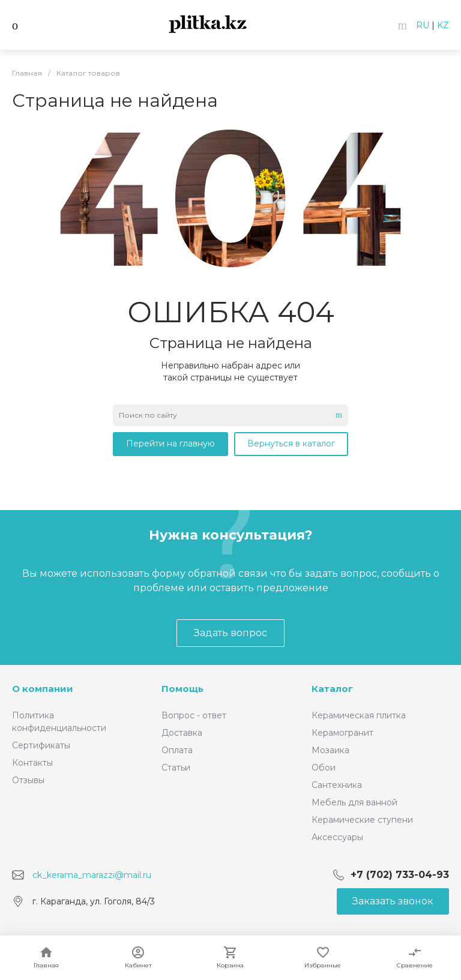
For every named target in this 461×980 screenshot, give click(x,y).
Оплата (177, 750)
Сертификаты (41, 745)
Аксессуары (337, 837)
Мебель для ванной (354, 802)
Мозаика (330, 750)
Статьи (176, 768)
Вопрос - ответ (194, 715)
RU (423, 25)
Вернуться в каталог (291, 443)
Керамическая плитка (359, 715)
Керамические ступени (362, 820)
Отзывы (28, 780)
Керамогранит (342, 733)
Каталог (332, 689)
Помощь (182, 689)
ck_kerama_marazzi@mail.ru (92, 874)
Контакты (32, 763)
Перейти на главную (170, 443)
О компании (43, 689)
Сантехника (337, 785)
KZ (443, 25)
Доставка (182, 733)
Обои (324, 768)
